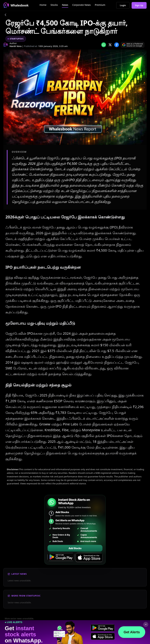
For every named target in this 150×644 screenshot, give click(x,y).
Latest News (19, 574)
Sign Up (139, 5)
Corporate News (81, 5)
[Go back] (5, 15)
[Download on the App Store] (89, 558)
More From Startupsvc (26, 596)
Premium (100, 5)
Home (43, 5)
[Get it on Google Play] (61, 558)
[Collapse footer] (146, 624)
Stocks (54, 5)
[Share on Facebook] (117, 45)
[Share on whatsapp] (104, 45)
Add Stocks (75, 548)
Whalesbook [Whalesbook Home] (16, 5)
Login (123, 5)
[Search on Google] (133, 45)
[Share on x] (110, 45)
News (65, 5)
